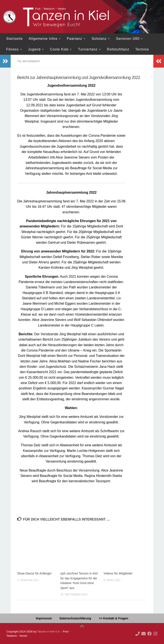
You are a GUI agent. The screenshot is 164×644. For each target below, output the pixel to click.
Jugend (34, 49)
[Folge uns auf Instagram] (155, 634)
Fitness (12, 49)
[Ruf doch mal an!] (138, 634)
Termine (142, 49)
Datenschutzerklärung (75, 618)
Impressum (44, 618)
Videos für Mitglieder (118, 573)
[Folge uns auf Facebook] (149, 634)
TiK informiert (29, 61)
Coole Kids (59, 49)
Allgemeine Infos (43, 39)
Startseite (15, 39)
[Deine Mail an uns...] (143, 634)
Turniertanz (88, 49)
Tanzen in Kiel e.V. (49, 631)
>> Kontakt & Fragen (114, 618)
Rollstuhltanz (118, 49)
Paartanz (75, 39)
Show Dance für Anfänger (35, 573)
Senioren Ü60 (128, 39)
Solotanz (99, 39)
